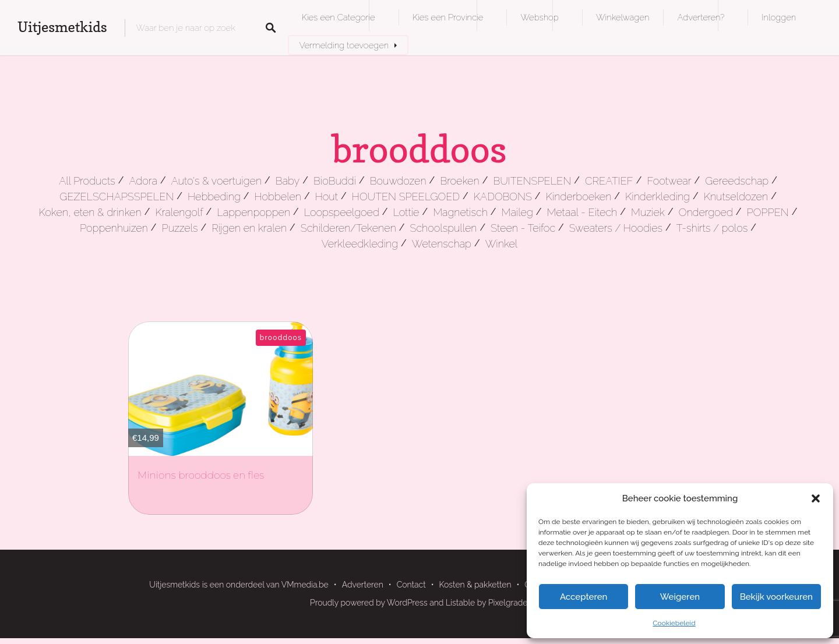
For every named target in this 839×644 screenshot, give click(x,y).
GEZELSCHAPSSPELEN (117, 197)
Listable (460, 603)
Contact (411, 585)
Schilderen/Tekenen (348, 228)
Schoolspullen (444, 228)
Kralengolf (179, 212)
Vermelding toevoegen (344, 45)
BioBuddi (335, 181)
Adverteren (363, 585)
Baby (288, 181)
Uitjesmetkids (62, 27)
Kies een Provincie (448, 17)
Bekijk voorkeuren (776, 597)
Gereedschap (737, 181)
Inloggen (779, 17)
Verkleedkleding (360, 244)
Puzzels (180, 228)
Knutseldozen (736, 197)
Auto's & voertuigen (216, 181)
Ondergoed (706, 212)
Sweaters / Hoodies (616, 228)
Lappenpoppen (253, 212)
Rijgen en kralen (249, 228)
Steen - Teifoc (523, 228)
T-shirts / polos (712, 228)
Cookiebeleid (674, 623)
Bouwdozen (398, 181)
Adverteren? (701, 17)
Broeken (459, 181)
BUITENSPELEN (532, 181)
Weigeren (680, 597)
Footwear (669, 181)
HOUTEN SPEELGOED (406, 197)
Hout (327, 197)
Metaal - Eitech (582, 212)
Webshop (539, 17)
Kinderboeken (579, 197)
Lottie (406, 212)
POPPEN (768, 212)
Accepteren (584, 597)
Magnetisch (460, 212)
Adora (143, 181)
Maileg (517, 212)
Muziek (648, 212)
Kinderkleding (658, 197)
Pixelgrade (508, 603)
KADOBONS (503, 197)
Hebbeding (214, 197)
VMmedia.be (305, 585)
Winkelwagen (623, 17)
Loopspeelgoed (342, 212)
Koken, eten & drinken (90, 212)
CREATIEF (609, 181)
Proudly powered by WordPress (369, 603)
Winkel (502, 244)
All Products (87, 181)
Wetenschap (442, 244)
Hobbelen (278, 197)
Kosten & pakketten (475, 585)
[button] (816, 498)
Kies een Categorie (339, 17)
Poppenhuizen (114, 228)
